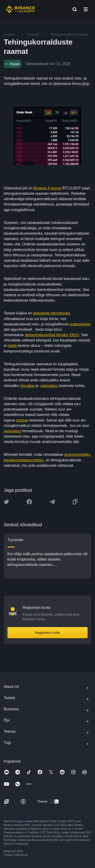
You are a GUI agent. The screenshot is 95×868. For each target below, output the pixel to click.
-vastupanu (49, 386)
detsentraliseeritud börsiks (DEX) (52, 335)
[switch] (54, 802)
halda (12, 346)
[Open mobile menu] (86, 9)
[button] (86, 9)
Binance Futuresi (47, 188)
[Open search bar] (73, 9)
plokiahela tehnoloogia (51, 313)
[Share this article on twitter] (7, 502)
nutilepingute (80, 324)
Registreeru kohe (47, 633)
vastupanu (12, 431)
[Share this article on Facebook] (29, 502)
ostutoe (22, 420)
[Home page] (20, 9)
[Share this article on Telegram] (52, 502)
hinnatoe (27, 386)
